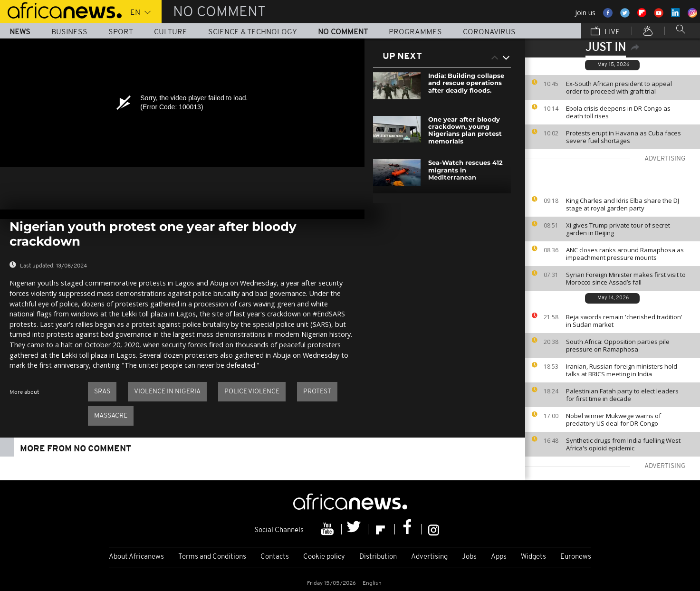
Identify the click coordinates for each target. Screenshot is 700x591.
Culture (171, 32)
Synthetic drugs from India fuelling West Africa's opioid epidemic (623, 444)
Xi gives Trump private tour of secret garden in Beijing (618, 229)
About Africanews (136, 557)
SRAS (102, 392)
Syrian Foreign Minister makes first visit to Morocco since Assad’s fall (626, 278)
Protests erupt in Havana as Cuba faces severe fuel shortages (623, 137)
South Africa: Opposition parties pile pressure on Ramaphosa (618, 345)
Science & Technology (253, 32)
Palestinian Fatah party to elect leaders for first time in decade (622, 395)
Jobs (469, 557)
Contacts (275, 557)
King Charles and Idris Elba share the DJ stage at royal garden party (623, 204)
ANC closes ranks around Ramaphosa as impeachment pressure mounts (625, 254)
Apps (499, 557)
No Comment (343, 32)
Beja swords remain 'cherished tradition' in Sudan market (624, 321)
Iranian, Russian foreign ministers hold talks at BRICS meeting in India (622, 370)
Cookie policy (324, 557)
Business (69, 32)
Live (605, 32)
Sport (121, 32)
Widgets (533, 557)
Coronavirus (489, 32)
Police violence (252, 392)
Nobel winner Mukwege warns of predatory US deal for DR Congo (614, 419)
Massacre (111, 416)
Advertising (429, 557)
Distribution (378, 557)
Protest (317, 392)
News (20, 32)
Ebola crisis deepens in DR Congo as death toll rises (618, 112)
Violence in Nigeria (167, 392)
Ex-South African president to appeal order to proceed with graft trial (619, 87)
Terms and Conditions (212, 557)
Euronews (576, 557)
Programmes (415, 32)
